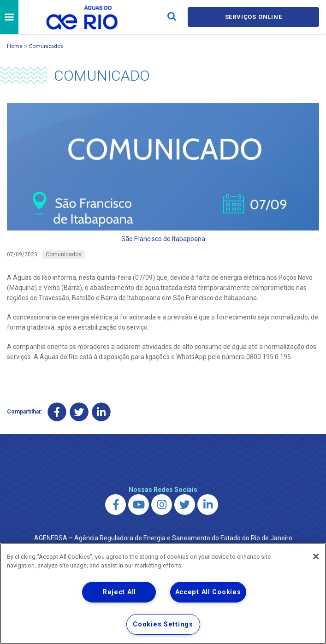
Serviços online (254, 17)
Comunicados (46, 46)
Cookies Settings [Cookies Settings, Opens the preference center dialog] (163, 624)
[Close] (316, 556)
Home (15, 46)
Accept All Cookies (208, 592)
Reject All (119, 592)
